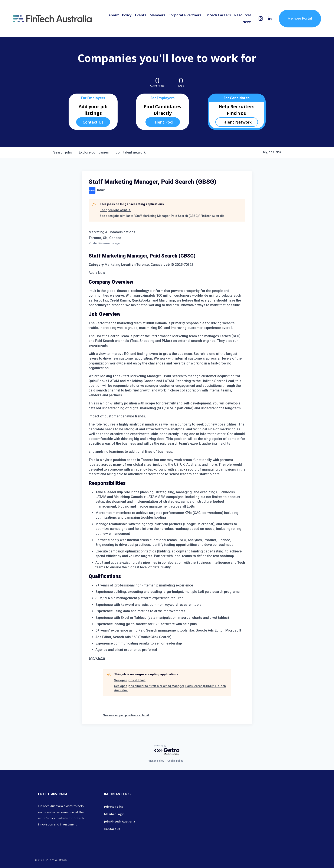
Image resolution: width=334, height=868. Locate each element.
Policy (126, 15)
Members (157, 15)
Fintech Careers (217, 15)
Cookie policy (175, 761)
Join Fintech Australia (120, 821)
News (247, 22)
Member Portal (299, 19)
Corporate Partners (184, 15)
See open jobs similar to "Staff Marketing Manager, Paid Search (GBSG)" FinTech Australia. (163, 216)
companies (94, 152)
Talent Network (237, 122)
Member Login (114, 814)
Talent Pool (163, 122)
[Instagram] (260, 19)
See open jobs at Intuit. (115, 210)
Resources (243, 15)
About (113, 15)
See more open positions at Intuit (126, 715)
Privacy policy (156, 761)
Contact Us (93, 122)
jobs (63, 152)
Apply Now (97, 273)
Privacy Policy (114, 807)
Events (140, 15)
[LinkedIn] (269, 19)
